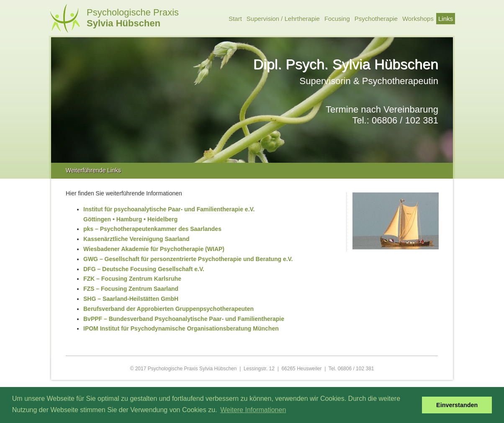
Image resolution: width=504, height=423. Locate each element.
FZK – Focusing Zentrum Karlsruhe (132, 279)
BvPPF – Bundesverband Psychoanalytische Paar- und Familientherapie (184, 319)
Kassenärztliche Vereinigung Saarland (136, 239)
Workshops (418, 19)
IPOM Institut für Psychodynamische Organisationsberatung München (181, 328)
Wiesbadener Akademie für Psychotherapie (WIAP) (154, 249)
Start (235, 19)
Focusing (337, 19)
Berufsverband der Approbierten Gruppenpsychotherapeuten (168, 309)
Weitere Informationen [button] (253, 410)
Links (446, 19)
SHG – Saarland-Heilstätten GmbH (131, 299)
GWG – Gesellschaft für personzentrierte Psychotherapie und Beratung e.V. (188, 259)
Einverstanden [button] (457, 405)
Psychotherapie (376, 19)
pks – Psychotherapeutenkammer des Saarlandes (152, 229)
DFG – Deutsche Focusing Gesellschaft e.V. (144, 269)
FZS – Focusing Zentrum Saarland (131, 289)
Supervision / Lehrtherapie (283, 19)
